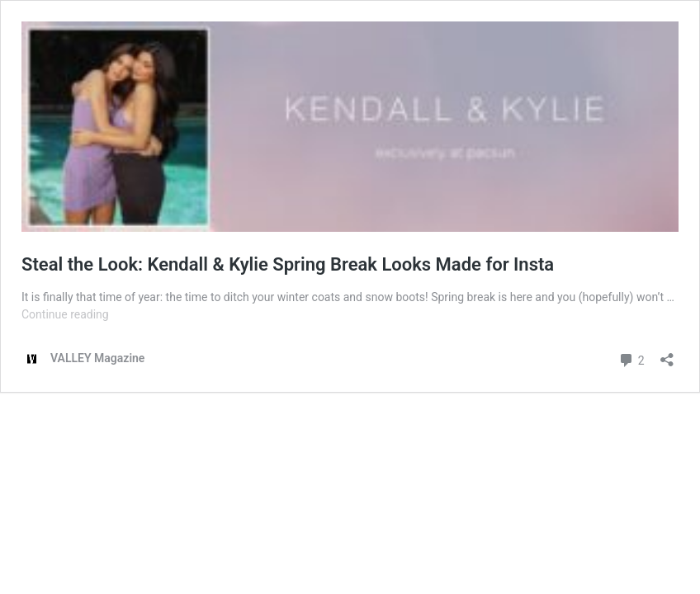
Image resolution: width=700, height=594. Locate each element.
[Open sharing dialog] (667, 354)
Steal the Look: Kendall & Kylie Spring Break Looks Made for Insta (288, 264)
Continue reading (65, 314)
